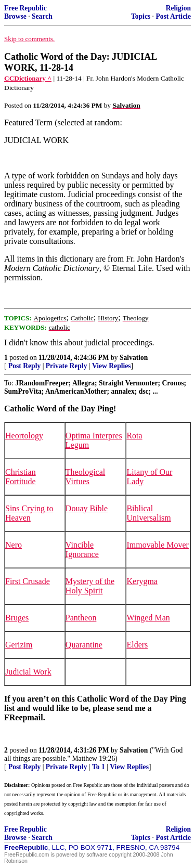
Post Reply (24, 366)
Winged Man (148, 618)
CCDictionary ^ (28, 78)
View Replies (112, 366)
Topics (141, 16)
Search (42, 16)
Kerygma (142, 581)
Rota (134, 436)
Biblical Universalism (148, 513)
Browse (15, 16)
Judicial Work (28, 672)
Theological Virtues (85, 477)
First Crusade (28, 581)
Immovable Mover (158, 545)
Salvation (134, 358)
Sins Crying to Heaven (29, 513)
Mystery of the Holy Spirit (90, 586)
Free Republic (25, 8)
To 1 (99, 767)
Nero (14, 545)
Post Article (173, 16)
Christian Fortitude (21, 477)
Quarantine (84, 645)
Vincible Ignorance (82, 549)
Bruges (17, 618)
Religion (178, 8)
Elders (137, 645)
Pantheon (81, 618)
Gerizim (19, 645)
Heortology (24, 436)
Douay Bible (87, 508)
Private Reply (67, 366)
